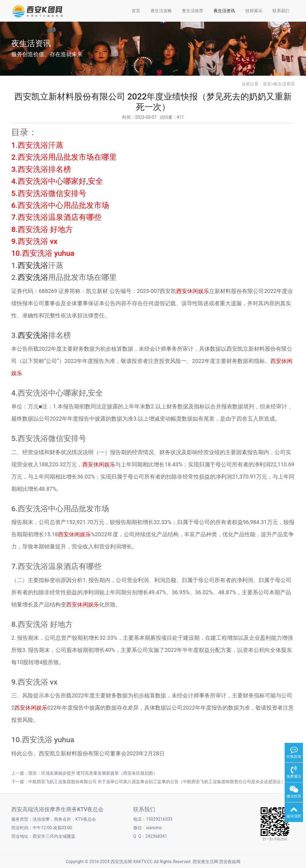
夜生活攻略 (161, 11)
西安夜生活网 (205, 862)
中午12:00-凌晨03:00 (52, 828)
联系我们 (281, 11)
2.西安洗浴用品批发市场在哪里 (64, 157)
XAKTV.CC (143, 862)
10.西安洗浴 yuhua (43, 253)
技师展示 (254, 11)
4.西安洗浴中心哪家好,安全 (57, 181)
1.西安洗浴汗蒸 (37, 145)
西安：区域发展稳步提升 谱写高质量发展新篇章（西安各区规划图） (93, 773)
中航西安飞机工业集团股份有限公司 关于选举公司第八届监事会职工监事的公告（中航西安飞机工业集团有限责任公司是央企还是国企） (157, 782)
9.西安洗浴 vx (34, 241)
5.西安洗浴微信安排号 (49, 193)
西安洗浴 (33, 265)
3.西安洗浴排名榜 (41, 169)
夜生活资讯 (224, 11)
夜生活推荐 (193, 11)
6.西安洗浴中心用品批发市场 (60, 205)
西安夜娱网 (230, 862)
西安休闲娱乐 (193, 291)
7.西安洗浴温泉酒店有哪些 (56, 217)
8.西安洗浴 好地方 (42, 229)
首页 (136, 11)
